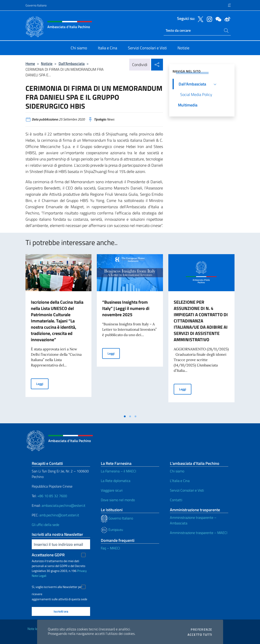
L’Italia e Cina (180, 481)
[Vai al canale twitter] (199, 19)
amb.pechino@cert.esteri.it (59, 515)
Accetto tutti (200, 635)
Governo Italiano (36, 5)
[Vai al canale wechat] (217, 19)
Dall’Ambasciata (72, 63)
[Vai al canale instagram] (208, 19)
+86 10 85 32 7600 (52, 496)
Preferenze (201, 629)
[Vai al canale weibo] (226, 19)
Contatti (176, 500)
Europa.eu (112, 530)
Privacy (82, 571)
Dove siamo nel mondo (118, 500)
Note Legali (39, 576)
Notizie (47, 63)
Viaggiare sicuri (112, 490)
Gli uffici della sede (45, 525)
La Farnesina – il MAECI (118, 471)
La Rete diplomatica (116, 481)
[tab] (125, 416)
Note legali (35, 629)
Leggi (42, 383)
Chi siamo (177, 471)
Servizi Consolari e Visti (187, 490)
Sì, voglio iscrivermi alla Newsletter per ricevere (57, 587)
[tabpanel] (59, 333)
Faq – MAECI (110, 548)
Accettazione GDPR (48, 555)
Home (30, 63)
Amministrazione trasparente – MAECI (199, 533)
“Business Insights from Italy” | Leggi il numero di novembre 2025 (126, 308)
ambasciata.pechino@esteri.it (63, 505)
